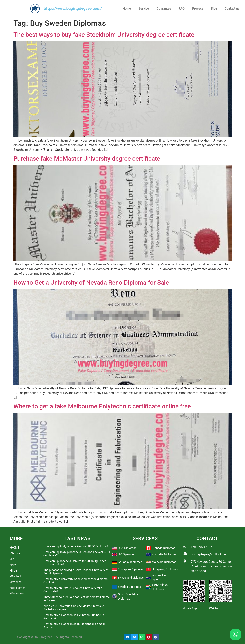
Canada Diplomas (164, 548)
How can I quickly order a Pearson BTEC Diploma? (76, 546)
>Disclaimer (17, 588)
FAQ (182, 9)
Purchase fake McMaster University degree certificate (87, 159)
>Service (15, 553)
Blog (214, 9)
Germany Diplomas (130, 562)
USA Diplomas (127, 548)
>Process (16, 582)
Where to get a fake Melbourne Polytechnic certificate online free (102, 406)
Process (198, 9)
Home (127, 9)
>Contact (15, 576)
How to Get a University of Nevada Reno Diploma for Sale (91, 283)
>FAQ (13, 559)
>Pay (13, 565)
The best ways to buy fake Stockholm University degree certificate (104, 35)
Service (144, 9)
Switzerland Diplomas (131, 578)
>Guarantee (17, 594)
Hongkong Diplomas (165, 569)
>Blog (13, 571)
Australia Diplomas (164, 554)
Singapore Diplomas (131, 569)
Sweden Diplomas (129, 587)
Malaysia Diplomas (164, 562)
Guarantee (164, 9)
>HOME (14, 548)
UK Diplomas (126, 554)
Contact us (232, 9)
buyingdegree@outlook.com (210, 554)
